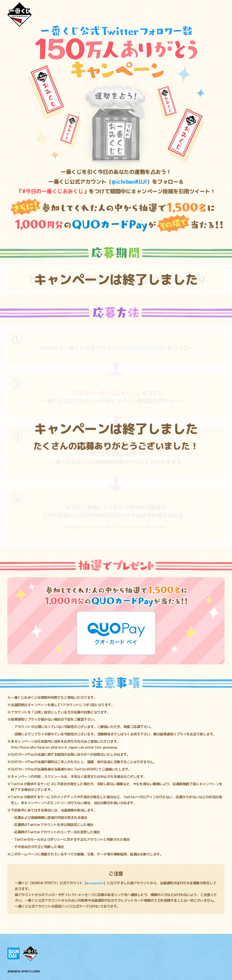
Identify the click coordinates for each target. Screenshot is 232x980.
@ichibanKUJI (97, 883)
